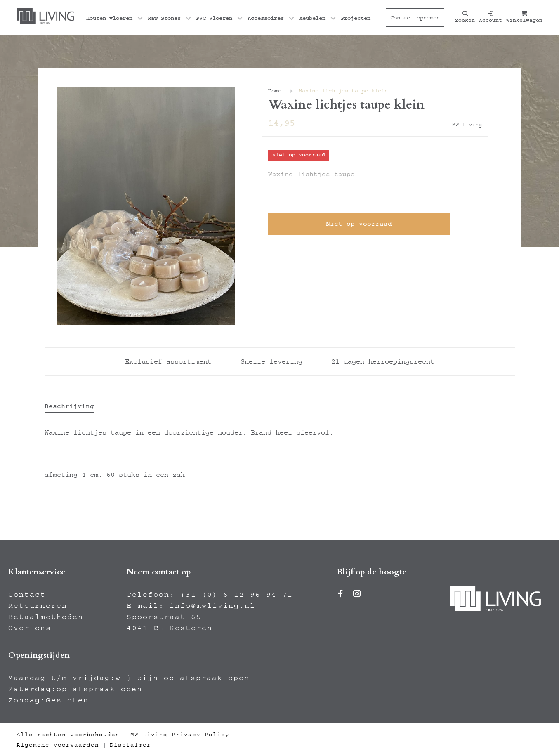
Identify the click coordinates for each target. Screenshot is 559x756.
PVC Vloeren (214, 18)
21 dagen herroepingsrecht (383, 361)
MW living (467, 125)
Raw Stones (164, 18)
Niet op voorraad (359, 224)
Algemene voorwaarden (58, 745)
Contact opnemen (415, 18)
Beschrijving (69, 406)
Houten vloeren (109, 18)
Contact (27, 595)
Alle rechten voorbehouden (68, 735)
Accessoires (266, 18)
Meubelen (312, 18)
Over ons (30, 628)
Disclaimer (130, 745)
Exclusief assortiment (168, 361)
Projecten (356, 18)
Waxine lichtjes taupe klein (343, 91)
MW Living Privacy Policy (180, 735)
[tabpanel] (146, 206)
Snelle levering (271, 361)
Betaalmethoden (46, 617)
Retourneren (38, 606)
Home (275, 91)
